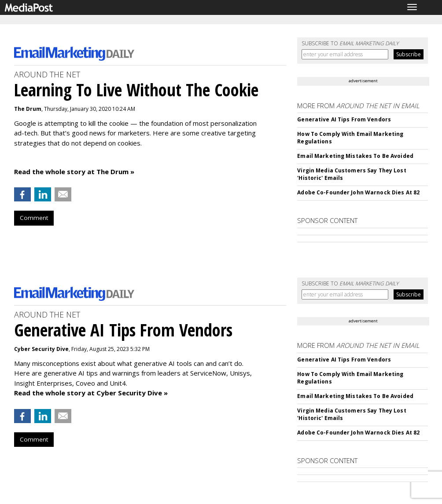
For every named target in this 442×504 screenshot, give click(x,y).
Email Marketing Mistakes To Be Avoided (355, 156)
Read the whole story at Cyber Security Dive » (91, 393)
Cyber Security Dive (41, 349)
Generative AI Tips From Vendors (344, 119)
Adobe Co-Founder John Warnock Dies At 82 (358, 192)
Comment (34, 218)
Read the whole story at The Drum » (74, 172)
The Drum (28, 109)
